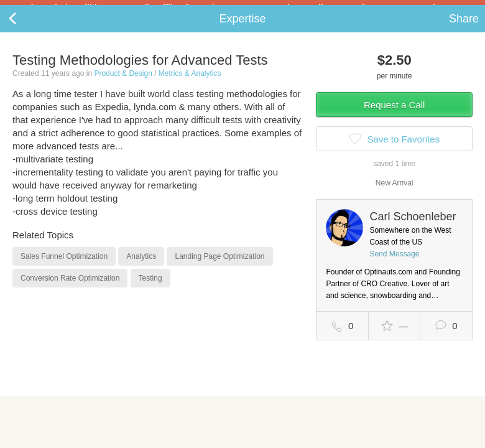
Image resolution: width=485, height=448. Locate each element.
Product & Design (123, 83)
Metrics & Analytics (190, 83)
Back (25, 29)
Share (464, 29)
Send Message (394, 264)
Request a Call (394, 115)
